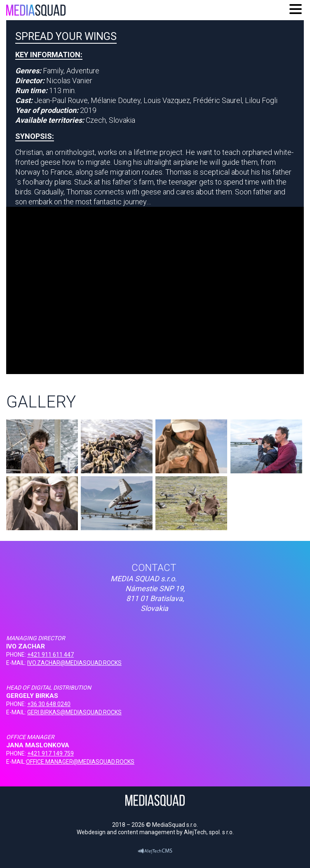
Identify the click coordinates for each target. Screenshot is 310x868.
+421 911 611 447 (50, 655)
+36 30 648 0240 (49, 704)
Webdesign (91, 832)
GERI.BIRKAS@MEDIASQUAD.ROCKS (74, 712)
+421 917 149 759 (50, 753)
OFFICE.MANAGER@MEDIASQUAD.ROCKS (80, 762)
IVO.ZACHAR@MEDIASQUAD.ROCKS (74, 663)
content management (147, 832)
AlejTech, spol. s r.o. (209, 832)
